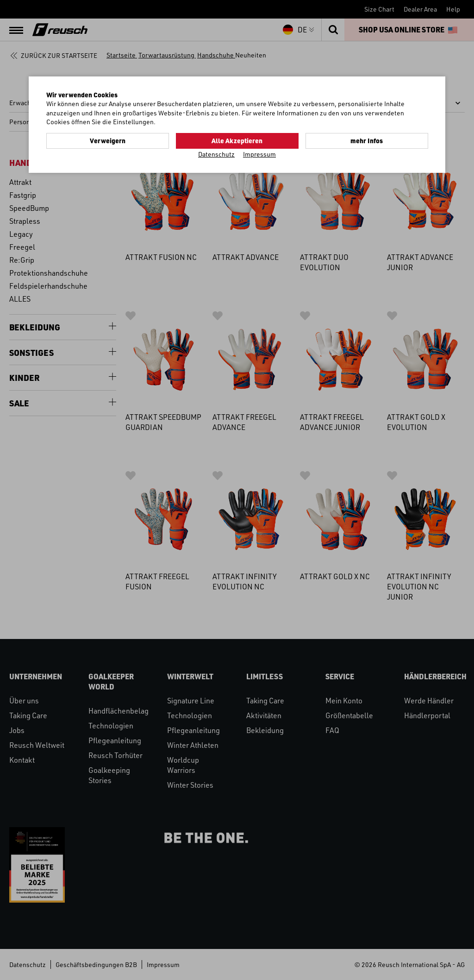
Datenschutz (216, 154)
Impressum (259, 154)
